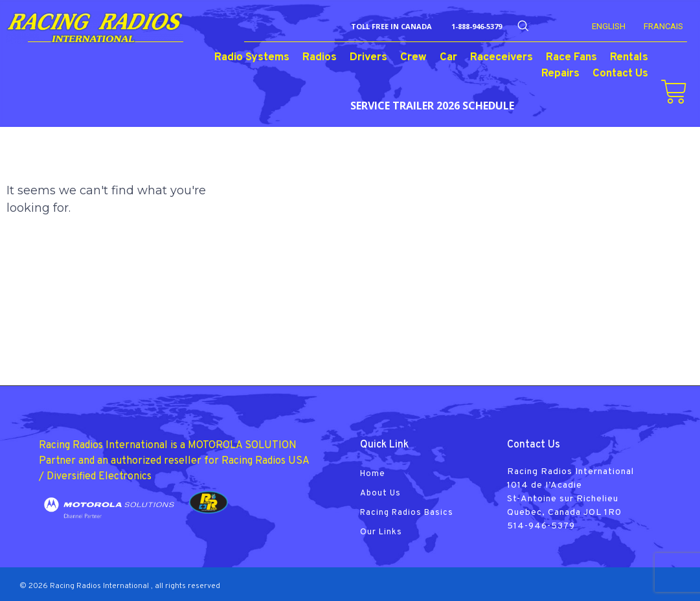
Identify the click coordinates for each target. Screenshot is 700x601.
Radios (320, 58)
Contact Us (620, 74)
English (609, 26)
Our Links (381, 532)
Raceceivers (502, 58)
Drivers (368, 58)
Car (448, 58)
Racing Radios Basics (407, 513)
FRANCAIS (663, 26)
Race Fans (571, 58)
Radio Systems (252, 58)
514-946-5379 (541, 526)
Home (373, 474)
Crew (413, 58)
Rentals (629, 58)
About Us (380, 493)
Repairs (560, 74)
